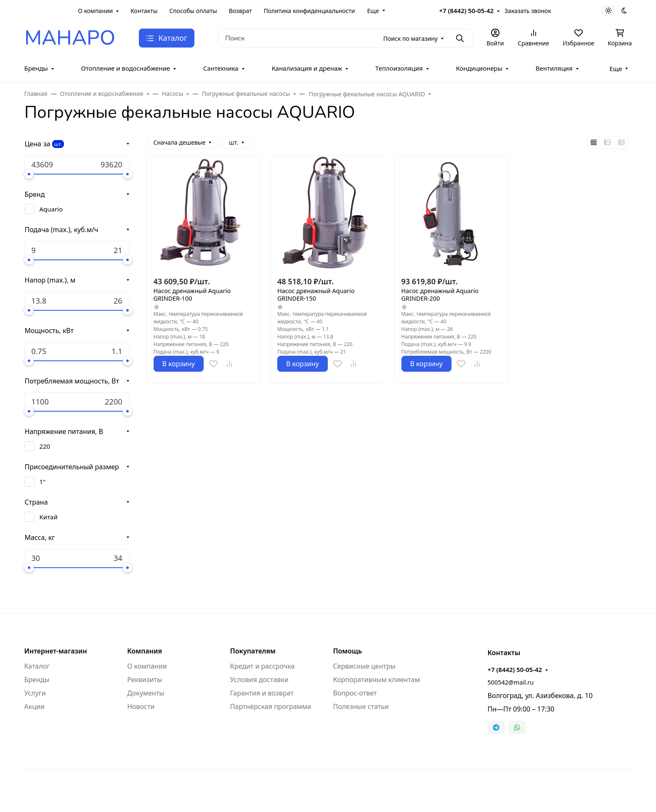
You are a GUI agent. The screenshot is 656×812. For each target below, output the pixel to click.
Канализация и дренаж (307, 68)
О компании (95, 11)
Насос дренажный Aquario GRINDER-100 (192, 295)
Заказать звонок (528, 11)
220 (45, 446)
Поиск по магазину (410, 38)
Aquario (51, 209)
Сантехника (221, 68)
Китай (49, 517)
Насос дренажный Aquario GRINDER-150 (316, 295)
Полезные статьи (361, 706)
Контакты (144, 11)
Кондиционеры (479, 68)
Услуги (35, 693)
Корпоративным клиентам (376, 680)
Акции (35, 706)
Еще (373, 11)
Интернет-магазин (56, 651)
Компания (145, 651)
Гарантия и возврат (262, 693)
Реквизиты (145, 680)
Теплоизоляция (399, 68)
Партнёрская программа (271, 706)
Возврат (240, 11)
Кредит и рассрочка (263, 666)
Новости (141, 706)
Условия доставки (259, 680)
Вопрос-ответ (355, 693)
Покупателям (253, 651)
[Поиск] (345, 38)
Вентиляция (554, 68)
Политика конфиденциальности (309, 11)
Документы (146, 693)
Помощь (347, 651)
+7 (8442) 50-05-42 (466, 11)
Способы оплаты (193, 11)
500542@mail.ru (510, 682)
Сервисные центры (364, 666)
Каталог (37, 666)
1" (43, 481)
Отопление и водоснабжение (125, 68)
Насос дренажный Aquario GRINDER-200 (440, 295)
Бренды (36, 68)
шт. (58, 144)
